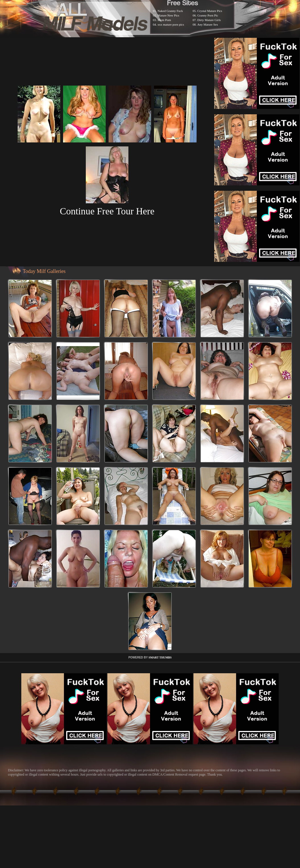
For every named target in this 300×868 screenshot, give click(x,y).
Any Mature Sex (208, 24)
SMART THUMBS (160, 657)
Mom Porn (164, 20)
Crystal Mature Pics (210, 11)
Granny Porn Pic (208, 15)
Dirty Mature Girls (209, 20)
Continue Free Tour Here (107, 211)
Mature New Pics (168, 15)
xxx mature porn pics (171, 24)
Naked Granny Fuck (170, 11)
